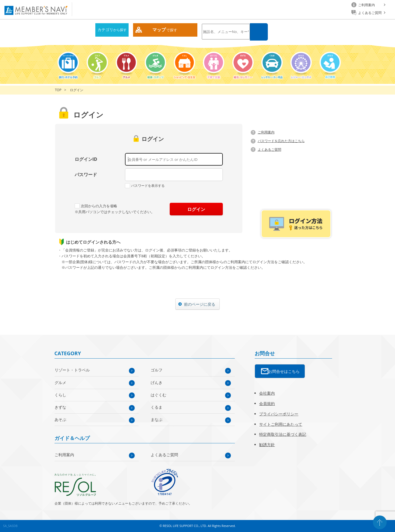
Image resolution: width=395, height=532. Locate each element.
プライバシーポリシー (279, 414)
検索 (259, 32)
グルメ (60, 382)
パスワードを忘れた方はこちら (281, 141)
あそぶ (60, 419)
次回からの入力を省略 (96, 206)
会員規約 (267, 403)
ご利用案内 (266, 132)
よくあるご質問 (269, 150)
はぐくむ (159, 395)
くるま (157, 407)
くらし (60, 395)
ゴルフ (157, 370)
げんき (157, 382)
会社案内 (267, 393)
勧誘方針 (267, 445)
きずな (60, 407)
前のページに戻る (200, 304)
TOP (58, 90)
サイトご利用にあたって (281, 424)
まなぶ (157, 419)
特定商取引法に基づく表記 (283, 434)
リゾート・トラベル (72, 370)
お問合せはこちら (284, 371)
